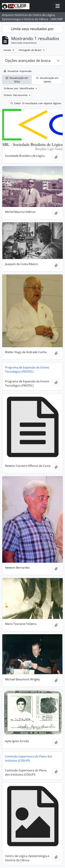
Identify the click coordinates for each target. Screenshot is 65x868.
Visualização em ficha (17, 80)
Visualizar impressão (18, 71)
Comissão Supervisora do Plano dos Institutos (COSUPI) (29, 759)
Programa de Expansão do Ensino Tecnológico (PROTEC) (27, 370)
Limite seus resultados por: (33, 29)
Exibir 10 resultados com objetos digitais (36, 103)
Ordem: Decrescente (16, 95)
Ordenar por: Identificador (19, 88)
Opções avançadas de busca (28, 60)
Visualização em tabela (47, 80)
